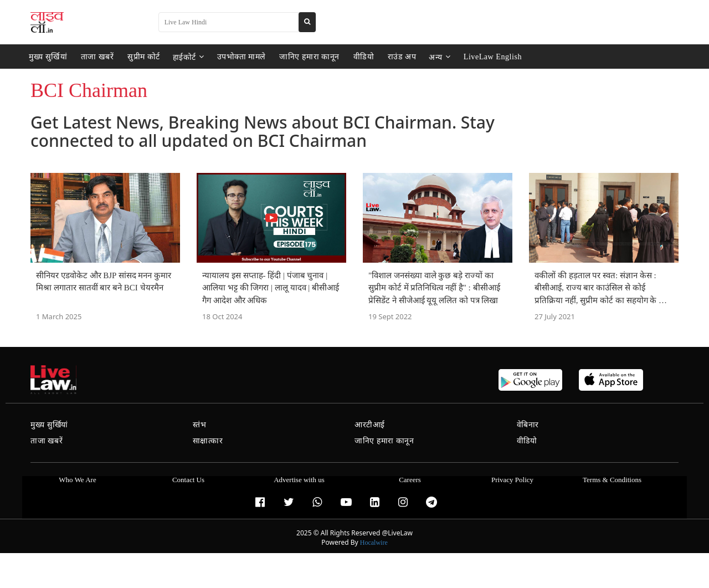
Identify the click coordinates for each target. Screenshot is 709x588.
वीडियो (351, 57)
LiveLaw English (476, 57)
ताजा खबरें (94, 57)
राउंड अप (387, 57)
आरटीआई (370, 425)
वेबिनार (528, 425)
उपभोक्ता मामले (233, 57)
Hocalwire (374, 543)
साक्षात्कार (208, 441)
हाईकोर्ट (181, 57)
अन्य (424, 57)
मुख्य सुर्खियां (47, 57)
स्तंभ (200, 425)
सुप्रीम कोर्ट (138, 57)
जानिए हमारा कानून (299, 57)
